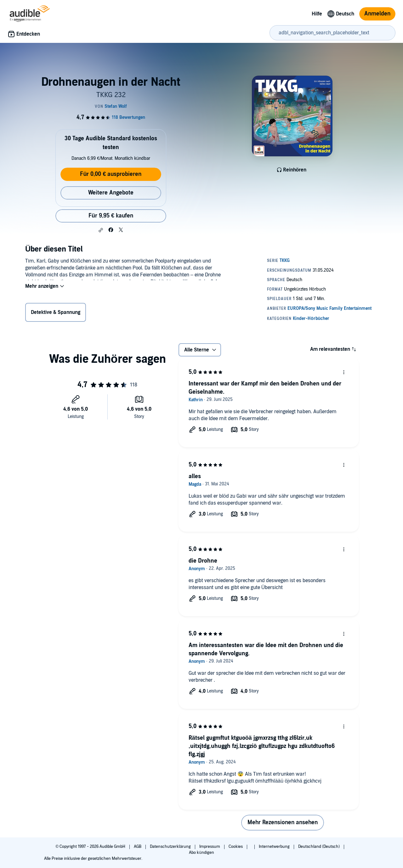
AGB (138, 847)
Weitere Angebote (111, 193)
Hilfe (317, 14)
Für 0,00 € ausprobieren (111, 174)
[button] (101, 230)
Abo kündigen (201, 853)
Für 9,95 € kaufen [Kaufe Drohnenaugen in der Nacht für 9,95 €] (111, 216)
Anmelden (377, 14)
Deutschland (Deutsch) (319, 847)
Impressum (210, 847)
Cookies (236, 847)
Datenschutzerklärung (171, 847)
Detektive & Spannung (56, 314)
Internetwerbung (275, 847)
